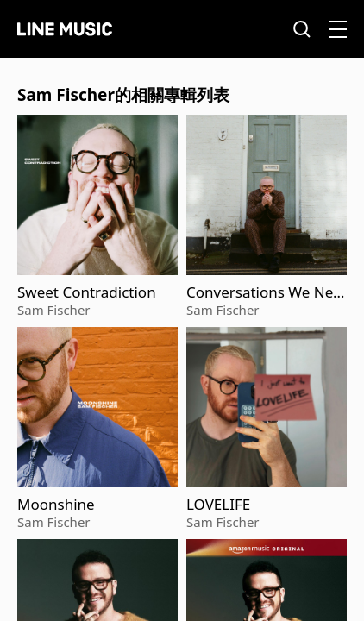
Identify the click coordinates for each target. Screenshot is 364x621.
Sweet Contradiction (87, 292)
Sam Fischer (54, 310)
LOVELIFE (218, 505)
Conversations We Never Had (264, 292)
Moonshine (56, 505)
